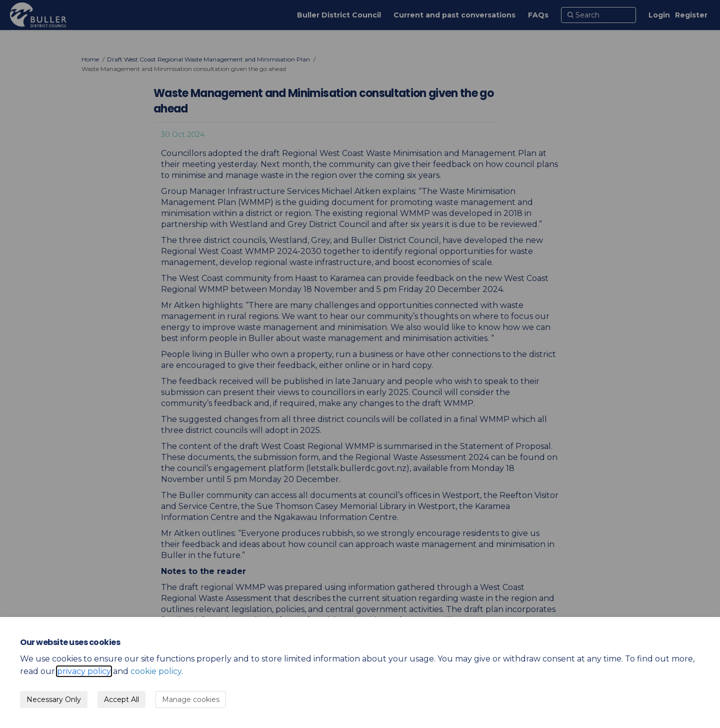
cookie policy (156, 671)
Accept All (121, 699)
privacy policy (84, 671)
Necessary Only (54, 699)
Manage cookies (191, 699)
